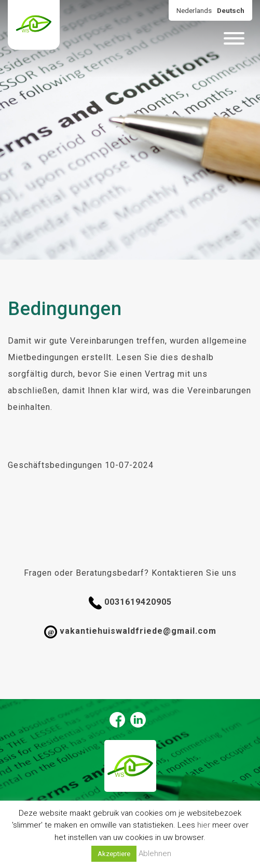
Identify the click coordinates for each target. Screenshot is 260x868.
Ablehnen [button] (155, 853)
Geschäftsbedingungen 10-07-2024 (81, 465)
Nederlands (194, 10)
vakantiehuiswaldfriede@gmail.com (130, 632)
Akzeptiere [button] (114, 854)
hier (204, 825)
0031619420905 (130, 603)
